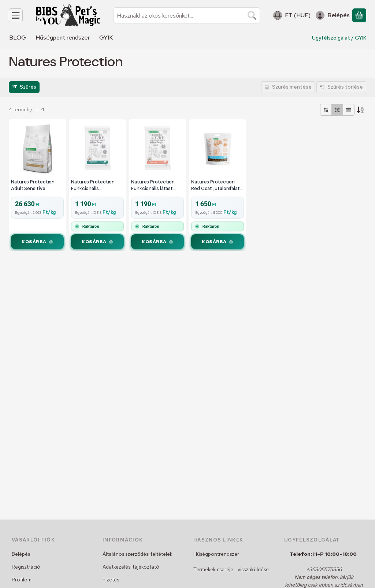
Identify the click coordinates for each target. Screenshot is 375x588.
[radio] (326, 110)
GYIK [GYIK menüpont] (106, 38)
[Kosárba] (37, 242)
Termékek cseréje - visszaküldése (231, 569)
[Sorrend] (360, 110)
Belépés (21, 554)
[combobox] (187, 15)
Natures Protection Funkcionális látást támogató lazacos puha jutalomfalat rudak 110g (157, 185)
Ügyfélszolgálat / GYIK (339, 38)
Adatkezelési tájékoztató (131, 567)
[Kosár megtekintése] (359, 15)
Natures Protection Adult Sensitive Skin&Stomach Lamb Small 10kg (34, 185)
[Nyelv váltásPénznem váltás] (292, 15)
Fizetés (111, 580)
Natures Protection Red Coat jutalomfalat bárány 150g (216, 185)
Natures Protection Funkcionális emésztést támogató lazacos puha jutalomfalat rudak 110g (96, 185)
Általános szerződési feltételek (138, 554)
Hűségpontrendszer (216, 554)
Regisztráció (26, 567)
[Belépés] (333, 15)
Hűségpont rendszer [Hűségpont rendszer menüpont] (63, 38)
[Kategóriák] (16, 15)
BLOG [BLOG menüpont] (18, 38)
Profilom (22, 580)
